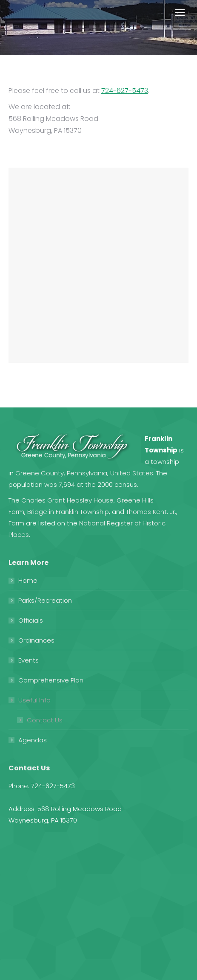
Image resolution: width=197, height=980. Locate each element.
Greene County (40, 473)
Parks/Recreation (45, 600)
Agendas (33, 740)
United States (132, 473)
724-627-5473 (125, 91)
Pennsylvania (87, 473)
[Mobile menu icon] (180, 13)
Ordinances (36, 640)
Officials (31, 620)
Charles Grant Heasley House (67, 500)
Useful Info (34, 700)
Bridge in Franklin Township (68, 512)
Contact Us (45, 720)
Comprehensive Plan (51, 680)
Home (28, 580)
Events (29, 660)
